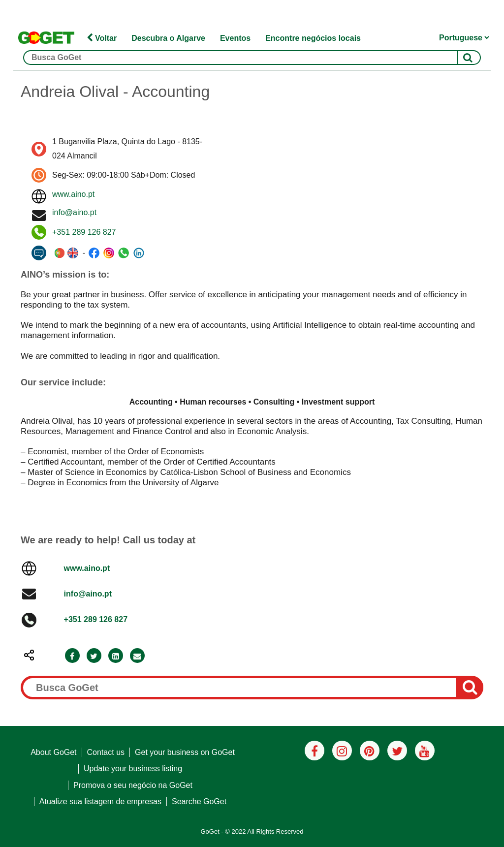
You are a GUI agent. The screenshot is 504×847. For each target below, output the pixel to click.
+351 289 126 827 (84, 232)
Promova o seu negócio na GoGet (133, 785)
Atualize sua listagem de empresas (100, 801)
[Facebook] (72, 656)
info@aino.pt (74, 212)
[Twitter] (94, 656)
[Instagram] (342, 751)
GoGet (210, 831)
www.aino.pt (73, 194)
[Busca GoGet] (252, 58)
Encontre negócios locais (313, 38)
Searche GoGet (199, 801)
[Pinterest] (370, 751)
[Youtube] (425, 751)
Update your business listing (133, 769)
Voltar (102, 38)
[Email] (137, 656)
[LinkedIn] (116, 656)
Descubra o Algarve (168, 38)
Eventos (235, 38)
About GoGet (53, 752)
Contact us (106, 752)
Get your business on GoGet (185, 752)
